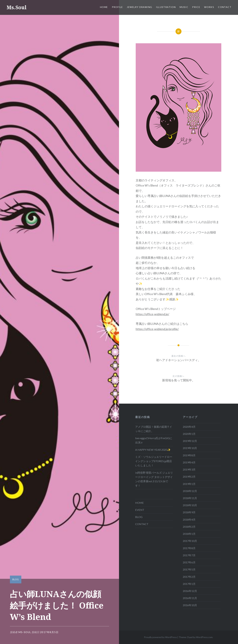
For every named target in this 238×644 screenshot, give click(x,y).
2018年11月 (190, 498)
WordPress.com (204, 637)
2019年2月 (189, 477)
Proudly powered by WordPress (160, 637)
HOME (104, 7)
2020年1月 (189, 434)
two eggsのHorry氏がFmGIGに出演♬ (154, 440)
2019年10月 (190, 448)
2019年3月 (189, 469)
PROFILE (117, 7)
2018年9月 (189, 512)
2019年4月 (189, 462)
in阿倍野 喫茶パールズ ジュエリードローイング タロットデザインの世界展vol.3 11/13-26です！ (154, 479)
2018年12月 (190, 491)
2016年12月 (190, 591)
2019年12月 (190, 441)
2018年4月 (189, 520)
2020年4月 (189, 427)
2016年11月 (190, 598)
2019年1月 (189, 484)
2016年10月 (190, 605)
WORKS (209, 7)
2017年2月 (189, 577)
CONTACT (225, 7)
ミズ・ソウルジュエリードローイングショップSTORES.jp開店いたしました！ (154, 461)
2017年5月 (189, 569)
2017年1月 (189, 584)
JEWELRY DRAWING (139, 7)
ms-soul (25, 632)
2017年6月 (189, 562)
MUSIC (184, 7)
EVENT (140, 510)
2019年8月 (189, 455)
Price (196, 7)
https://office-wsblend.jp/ (152, 314)
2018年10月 (190, 505)
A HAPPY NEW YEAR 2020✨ (153, 450)
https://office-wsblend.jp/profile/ (157, 329)
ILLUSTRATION (166, 7)
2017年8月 (189, 548)
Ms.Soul (17, 7)
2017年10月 (190, 541)
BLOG (16, 579)
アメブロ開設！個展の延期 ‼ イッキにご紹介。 (154, 429)
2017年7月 (189, 555)
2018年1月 (189, 534)
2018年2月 (189, 527)
